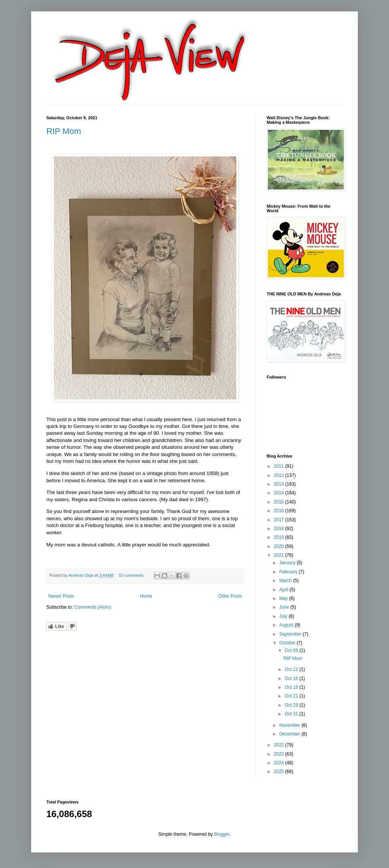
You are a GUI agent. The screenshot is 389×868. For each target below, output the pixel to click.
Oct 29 (292, 705)
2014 (280, 493)
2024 (280, 763)
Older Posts (230, 596)
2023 (280, 754)
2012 (280, 475)
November (290, 725)
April (284, 590)
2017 (280, 520)
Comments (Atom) (93, 607)
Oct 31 (292, 714)
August (287, 625)
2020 (280, 546)
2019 (280, 537)
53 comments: (132, 575)
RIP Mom (64, 131)
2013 (280, 484)
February (289, 572)
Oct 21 (292, 696)
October (288, 643)
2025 (280, 772)
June (285, 607)
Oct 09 (292, 650)
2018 (280, 529)
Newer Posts (61, 596)
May (284, 598)
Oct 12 (292, 669)
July (284, 616)
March (286, 581)
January (288, 563)
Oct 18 (292, 687)
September (291, 634)
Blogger (222, 834)
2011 (280, 466)
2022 (280, 745)
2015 (280, 502)
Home (146, 596)
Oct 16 (292, 679)
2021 (280, 555)
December (290, 734)
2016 (280, 511)
